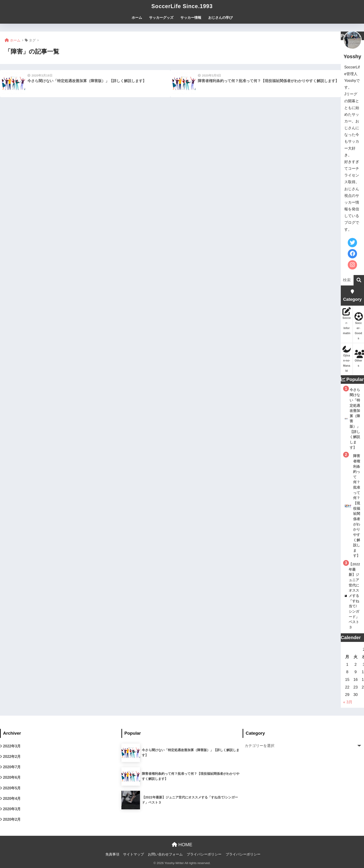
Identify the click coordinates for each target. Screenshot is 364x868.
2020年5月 (12, 788)
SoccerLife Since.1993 (182, 6)
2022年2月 (12, 757)
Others (358, 359)
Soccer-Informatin (347, 321)
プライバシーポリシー (204, 854)
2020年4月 (12, 799)
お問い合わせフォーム (165, 854)
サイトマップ (133, 854)
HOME (182, 845)
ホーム (137, 18)
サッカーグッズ (161, 18)
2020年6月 (12, 777)
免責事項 (112, 854)
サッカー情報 (191, 18)
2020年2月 (12, 819)
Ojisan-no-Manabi (347, 359)
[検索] (359, 280)
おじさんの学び (220, 18)
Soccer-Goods (358, 326)
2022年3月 (12, 746)
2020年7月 (12, 767)
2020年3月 (12, 809)
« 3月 (348, 702)
